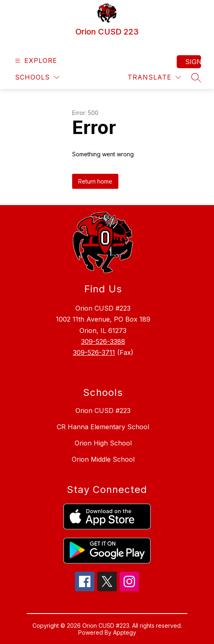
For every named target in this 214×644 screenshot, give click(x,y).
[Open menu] (35, 61)
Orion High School (103, 443)
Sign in (193, 62)
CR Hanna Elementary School (103, 427)
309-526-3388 (103, 341)
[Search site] (196, 78)
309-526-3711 (94, 352)
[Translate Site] (154, 77)
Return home (95, 181)
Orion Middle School (103, 459)
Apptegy (125, 632)
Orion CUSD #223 (103, 411)
